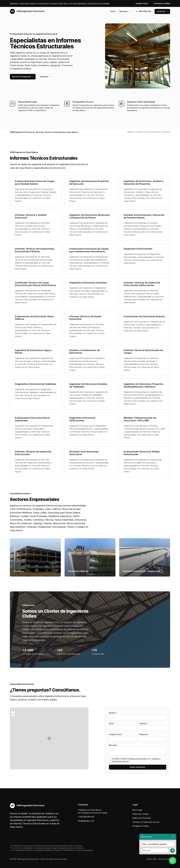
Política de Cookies (141, 814)
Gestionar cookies (162, 3)
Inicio (113, 11)
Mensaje (113, 745)
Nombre (113, 713)
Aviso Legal (137, 810)
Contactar (162, 11)
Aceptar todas (142, 3)
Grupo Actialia (164, 859)
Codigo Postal (116, 734)
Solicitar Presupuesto (23, 77)
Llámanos (45, 77)
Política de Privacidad (138, 759)
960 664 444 (144, 11)
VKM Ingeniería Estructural (27, 11)
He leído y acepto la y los (136, 760)
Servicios (125, 11)
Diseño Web (152, 859)
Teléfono (144, 724)
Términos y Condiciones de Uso (146, 822)
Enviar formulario (138, 767)
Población (144, 734)
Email (112, 724)
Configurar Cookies (141, 826)
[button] (49, 738)
